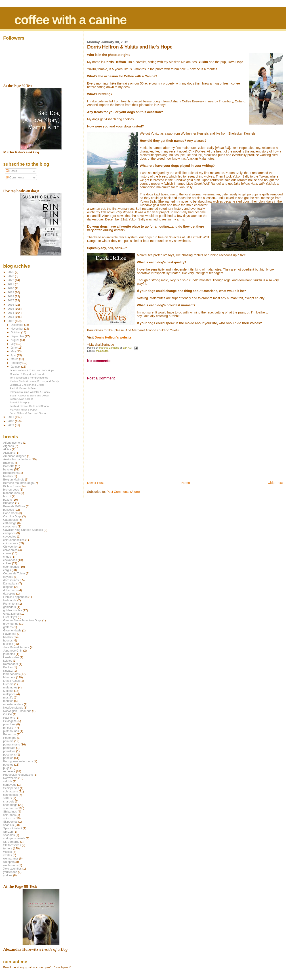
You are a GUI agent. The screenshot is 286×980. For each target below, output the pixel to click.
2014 (11, 313)
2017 (11, 300)
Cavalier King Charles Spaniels (23, 530)
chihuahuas (11, 543)
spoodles (9, 835)
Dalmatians (10, 583)
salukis (7, 781)
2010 (11, 421)
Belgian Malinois (14, 479)
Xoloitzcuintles (12, 869)
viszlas (7, 852)
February (17, 363)
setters (7, 798)
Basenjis (9, 463)
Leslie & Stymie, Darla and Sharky (29, 406)
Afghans (8, 446)
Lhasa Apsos (11, 681)
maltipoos (9, 694)
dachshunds (11, 580)
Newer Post (95, 483)
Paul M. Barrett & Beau (23, 388)
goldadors (9, 607)
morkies (8, 701)
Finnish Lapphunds (15, 597)
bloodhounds (11, 493)
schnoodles (10, 795)
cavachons (10, 526)
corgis (7, 570)
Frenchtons (10, 604)
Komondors (11, 664)
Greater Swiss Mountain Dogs (22, 620)
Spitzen (8, 832)
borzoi (7, 496)
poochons (9, 755)
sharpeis (9, 801)
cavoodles (10, 537)
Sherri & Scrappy (20, 402)
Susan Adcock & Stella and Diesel (29, 395)
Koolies (8, 667)
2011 (11, 417)
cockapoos (10, 560)
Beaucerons (11, 473)
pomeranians (12, 744)
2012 (11, 321)
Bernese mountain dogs (18, 483)
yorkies (8, 875)
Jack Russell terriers (16, 647)
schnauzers (11, 791)
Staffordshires (12, 845)
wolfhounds (10, 865)
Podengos (10, 738)
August (15, 340)
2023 (11, 276)
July (14, 344)
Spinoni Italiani (13, 828)
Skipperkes (10, 822)
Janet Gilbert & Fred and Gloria (28, 413)
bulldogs (8, 510)
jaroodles (9, 654)
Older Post (275, 483)
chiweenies (10, 550)
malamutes (102, 351)
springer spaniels (14, 838)
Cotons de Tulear (14, 573)
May (14, 351)
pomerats (9, 748)
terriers (8, 848)
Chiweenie (10, 547)
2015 (11, 309)
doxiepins (9, 594)
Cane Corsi (10, 513)
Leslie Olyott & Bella (21, 399)
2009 (11, 425)
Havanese (10, 634)
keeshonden (11, 657)
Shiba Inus (10, 812)
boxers (7, 500)
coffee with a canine (70, 20)
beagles (8, 469)
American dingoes (15, 456)
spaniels (8, 825)
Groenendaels (12, 630)
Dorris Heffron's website (113, 337)
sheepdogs (10, 805)
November (17, 329)
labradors (9, 677)
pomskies (9, 751)
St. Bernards (11, 842)
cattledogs (10, 523)
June (14, 348)
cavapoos (9, 533)
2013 (11, 317)
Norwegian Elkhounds (17, 711)
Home (186, 483)
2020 (11, 288)
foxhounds (10, 600)
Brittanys (9, 503)
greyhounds (11, 624)
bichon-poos (11, 490)
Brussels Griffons (14, 506)
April (14, 355)
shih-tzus (9, 818)
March (15, 359)
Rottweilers (10, 778)
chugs (7, 557)
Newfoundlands (13, 708)
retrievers (9, 771)
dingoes (8, 587)
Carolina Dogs (12, 516)
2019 (11, 292)
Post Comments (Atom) (123, 492)
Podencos (9, 734)
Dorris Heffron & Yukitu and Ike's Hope (32, 370)
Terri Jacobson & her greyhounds (29, 378)
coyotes (8, 577)
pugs (6, 768)
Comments (15, 177)
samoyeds (10, 785)
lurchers (8, 684)
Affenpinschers (13, 443)
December (17, 325)
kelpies (8, 661)
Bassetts (9, 466)
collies (7, 563)
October (16, 332)
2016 (11, 305)
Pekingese (10, 721)
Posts (11, 171)
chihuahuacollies (14, 540)
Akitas (7, 449)
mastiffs (8, 697)
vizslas (7, 855)
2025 (11, 272)
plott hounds (11, 731)
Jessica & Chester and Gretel (27, 385)
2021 (11, 284)
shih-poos (9, 815)
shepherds (10, 808)
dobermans (10, 590)
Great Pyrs (10, 617)
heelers (8, 637)
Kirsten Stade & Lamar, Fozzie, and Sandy (34, 381)
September (18, 336)
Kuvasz (8, 671)
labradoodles (11, 674)
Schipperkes (11, 788)
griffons (8, 627)
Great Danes (11, 614)
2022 (11, 280)
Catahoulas (10, 520)
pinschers (9, 724)
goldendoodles (13, 610)
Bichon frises (11, 486)
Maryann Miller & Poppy (24, 410)
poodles (8, 758)
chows (7, 553)
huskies (8, 644)
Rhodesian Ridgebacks (18, 775)
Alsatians (9, 453)
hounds (8, 640)
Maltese (8, 691)
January (16, 367)
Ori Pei (7, 714)
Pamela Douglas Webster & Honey (30, 392)
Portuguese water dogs (18, 761)
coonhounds (11, 567)
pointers (8, 741)
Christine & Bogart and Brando (27, 374)
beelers (8, 476)
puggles (8, 765)
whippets (9, 862)
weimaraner (11, 858)
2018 (11, 296)
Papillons (9, 718)
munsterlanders (13, 704)
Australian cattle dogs (17, 459)
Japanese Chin (13, 651)
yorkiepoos (10, 872)
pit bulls (8, 728)
